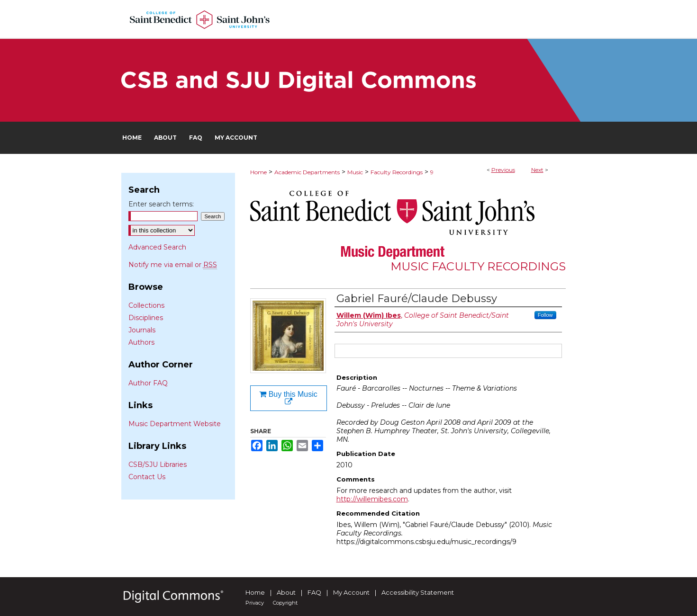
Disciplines (146, 318)
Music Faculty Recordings (478, 266)
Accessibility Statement (418, 592)
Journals (142, 330)
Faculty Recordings (397, 172)
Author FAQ (148, 383)
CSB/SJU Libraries (158, 464)
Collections (146, 305)
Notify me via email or (173, 265)
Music (355, 172)
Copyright (285, 603)
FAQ (314, 592)
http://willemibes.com (372, 499)
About (286, 592)
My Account (351, 592)
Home (258, 172)
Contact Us (147, 477)
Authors (141, 342)
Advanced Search (157, 247)
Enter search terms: (161, 204)
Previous (503, 170)
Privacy (255, 603)
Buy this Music (288, 398)
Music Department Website (175, 424)
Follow (545, 315)
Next (537, 170)
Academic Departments (307, 172)
